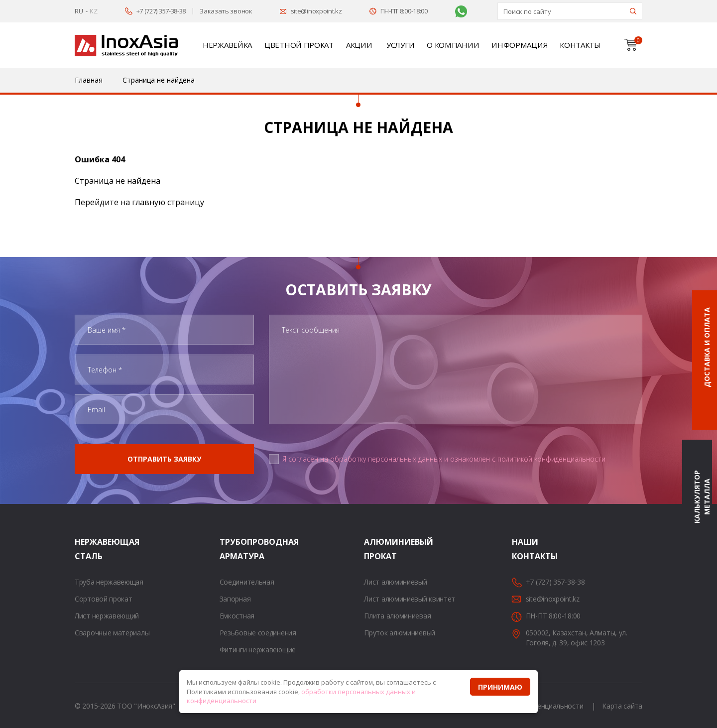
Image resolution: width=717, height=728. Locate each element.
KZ (93, 11)
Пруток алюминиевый (400, 633)
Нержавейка (227, 45)
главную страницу (168, 202)
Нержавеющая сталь (87, 549)
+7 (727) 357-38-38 (161, 11)
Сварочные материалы (112, 633)
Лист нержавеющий (107, 616)
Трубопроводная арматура (232, 549)
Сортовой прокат (104, 599)
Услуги (400, 45)
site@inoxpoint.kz (316, 11)
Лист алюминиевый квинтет (410, 599)
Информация (519, 45)
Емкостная (237, 616)
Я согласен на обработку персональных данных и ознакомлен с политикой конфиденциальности (444, 459)
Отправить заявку (164, 459)
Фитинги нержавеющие (258, 650)
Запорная (235, 599)
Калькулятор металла (702, 497)
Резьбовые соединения (258, 633)
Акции (359, 45)
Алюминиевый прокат (376, 549)
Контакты (580, 45)
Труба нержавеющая (109, 582)
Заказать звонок (226, 11)
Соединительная (247, 582)
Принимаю (500, 687)
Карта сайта (622, 706)
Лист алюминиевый (395, 582)
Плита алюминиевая (397, 616)
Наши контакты (524, 549)
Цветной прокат (299, 45)
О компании (453, 45)
